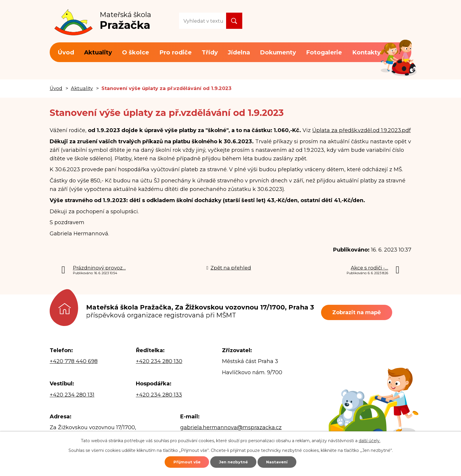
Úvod (66, 52)
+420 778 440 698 (74, 361)
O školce (136, 52)
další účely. (370, 439)
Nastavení (284, 461)
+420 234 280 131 (72, 395)
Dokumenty (278, 52)
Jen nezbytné (233, 461)
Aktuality (98, 52)
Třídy (210, 52)
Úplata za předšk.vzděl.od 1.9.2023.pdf (361, 130)
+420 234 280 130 (159, 361)
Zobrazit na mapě (360, 312)
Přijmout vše (180, 461)
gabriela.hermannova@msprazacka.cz (231, 427)
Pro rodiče (176, 52)
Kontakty (366, 52)
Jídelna (239, 52)
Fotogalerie (324, 52)
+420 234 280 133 (159, 395)
